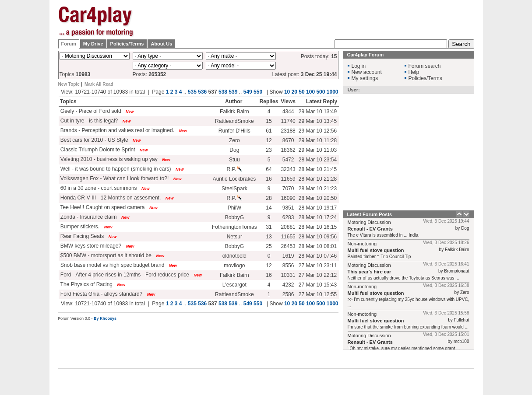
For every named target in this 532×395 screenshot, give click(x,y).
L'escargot (234, 285)
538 (223, 92)
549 (248, 92)
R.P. (234, 169)
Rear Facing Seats (82, 236)
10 (287, 92)
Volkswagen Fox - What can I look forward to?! (114, 178)
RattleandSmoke (234, 121)
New (130, 112)
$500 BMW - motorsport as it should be (105, 255)
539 (233, 92)
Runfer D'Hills (234, 131)
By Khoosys (105, 318)
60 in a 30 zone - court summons (98, 188)
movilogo (234, 266)
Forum (69, 44)
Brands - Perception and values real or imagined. (117, 130)
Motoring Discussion (369, 222)
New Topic (69, 84)
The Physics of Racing (86, 284)
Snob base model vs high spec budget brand (112, 265)
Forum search (425, 66)
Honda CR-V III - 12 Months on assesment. (110, 198)
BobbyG (234, 217)
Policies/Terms (127, 44)
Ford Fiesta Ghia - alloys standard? (101, 294)
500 (321, 92)
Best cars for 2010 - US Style (94, 140)
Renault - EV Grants (370, 229)
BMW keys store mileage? (90, 246)
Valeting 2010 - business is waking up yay (108, 159)
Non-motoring (362, 244)
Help (414, 72)
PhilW (234, 208)
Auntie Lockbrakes (234, 179)
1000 (333, 92)
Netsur (234, 237)
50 (301, 92)
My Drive (93, 44)
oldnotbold (234, 256)
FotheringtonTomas (234, 227)
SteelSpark (234, 189)
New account (367, 72)
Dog (234, 150)
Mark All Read (99, 84)
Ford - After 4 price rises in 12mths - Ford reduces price (124, 275)
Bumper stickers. (79, 227)
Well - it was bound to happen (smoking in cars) (115, 169)
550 (258, 92)
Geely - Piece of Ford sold (90, 111)
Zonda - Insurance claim (88, 217)
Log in (359, 66)
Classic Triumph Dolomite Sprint (97, 150)
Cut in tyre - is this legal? (89, 121)
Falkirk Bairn (234, 112)
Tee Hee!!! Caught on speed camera (102, 207)
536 (202, 92)
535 (192, 92)
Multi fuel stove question (376, 250)
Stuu (234, 160)
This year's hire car (370, 272)
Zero (234, 140)
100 (310, 92)
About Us (161, 44)
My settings (365, 78)
